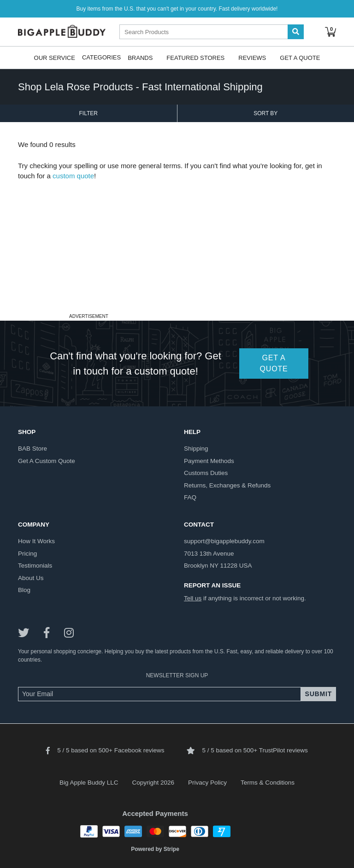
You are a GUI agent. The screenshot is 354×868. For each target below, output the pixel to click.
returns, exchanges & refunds (227, 485)
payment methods (209, 461)
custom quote (73, 176)
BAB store (32, 449)
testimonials (35, 566)
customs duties (206, 473)
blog (24, 590)
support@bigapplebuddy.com (224, 541)
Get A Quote (300, 57)
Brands (140, 57)
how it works (36, 541)
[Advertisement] (177, 246)
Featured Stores (195, 57)
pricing (27, 554)
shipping (196, 449)
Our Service (55, 57)
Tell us (193, 598)
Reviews (252, 57)
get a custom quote (47, 461)
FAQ (190, 497)
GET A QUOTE (274, 363)
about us (31, 578)
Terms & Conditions (268, 783)
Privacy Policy (207, 783)
